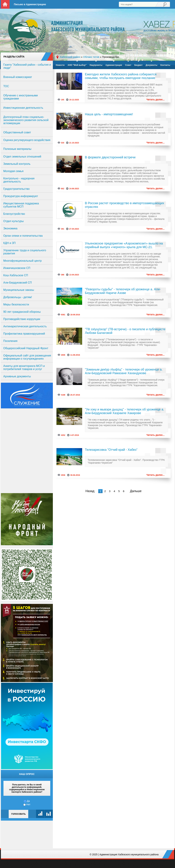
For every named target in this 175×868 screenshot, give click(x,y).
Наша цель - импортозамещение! (109, 114)
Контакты (165, 65)
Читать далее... (156, 99)
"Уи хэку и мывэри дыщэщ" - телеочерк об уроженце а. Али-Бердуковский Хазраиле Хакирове (124, 411)
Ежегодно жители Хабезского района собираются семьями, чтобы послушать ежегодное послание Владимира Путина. (121, 76)
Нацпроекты (96, 65)
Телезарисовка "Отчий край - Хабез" (111, 450)
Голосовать (18, 814)
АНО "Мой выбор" (77, 65)
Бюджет (138, 65)
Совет (128, 65)
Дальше (136, 491)
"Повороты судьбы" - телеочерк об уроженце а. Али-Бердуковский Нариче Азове (123, 291)
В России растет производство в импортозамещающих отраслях (124, 205)
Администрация (114, 65)
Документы (151, 65)
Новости (60, 65)
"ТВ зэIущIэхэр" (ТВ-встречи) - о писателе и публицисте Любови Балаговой (125, 331)
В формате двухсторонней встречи (110, 157)
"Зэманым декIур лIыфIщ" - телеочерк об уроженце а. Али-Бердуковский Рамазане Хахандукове (124, 371)
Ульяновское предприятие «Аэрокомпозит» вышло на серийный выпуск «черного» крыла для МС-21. (124, 245)
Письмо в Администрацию (30, 4)
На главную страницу (5, 4)
